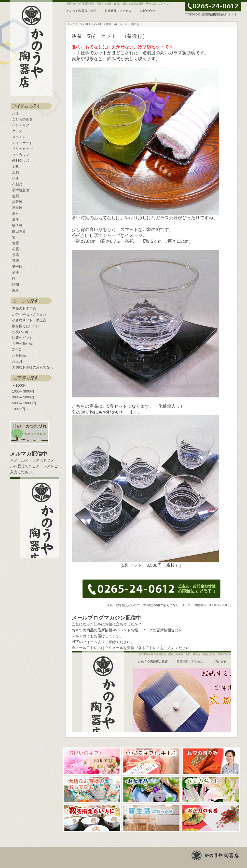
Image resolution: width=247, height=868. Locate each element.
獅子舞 (17, 225)
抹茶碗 (17, 202)
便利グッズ (21, 161)
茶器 (15, 255)
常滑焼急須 (21, 190)
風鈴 (15, 290)
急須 (15, 196)
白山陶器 (19, 231)
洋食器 (17, 208)
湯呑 (15, 214)
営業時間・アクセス (118, 11)
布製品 (17, 184)
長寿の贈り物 (22, 344)
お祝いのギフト (24, 332)
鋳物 (15, 284)
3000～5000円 (23, 397)
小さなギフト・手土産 (29, 320)
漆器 (15, 219)
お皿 (15, 113)
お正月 (17, 361)
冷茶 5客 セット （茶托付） (124, 24)
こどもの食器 (22, 119)
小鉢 (15, 178)
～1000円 (19, 385)
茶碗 (15, 261)
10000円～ (20, 409)
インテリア (21, 125)
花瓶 (15, 249)
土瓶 (15, 166)
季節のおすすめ (24, 308)
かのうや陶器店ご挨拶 (81, 11)
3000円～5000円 (220, 605)
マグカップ (21, 155)
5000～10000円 (24, 403)
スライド (19, 137)
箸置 (15, 243)
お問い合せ (148, 11)
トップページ (75, 24)
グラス (17, 131)
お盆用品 (19, 355)
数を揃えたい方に (26, 326)
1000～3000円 (23, 391)
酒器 (15, 272)
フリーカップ (22, 149)
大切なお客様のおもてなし (33, 367)
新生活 (17, 350)
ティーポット (22, 143)
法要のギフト (22, 338)
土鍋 (15, 172)
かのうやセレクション (29, 314)
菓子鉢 (17, 267)
